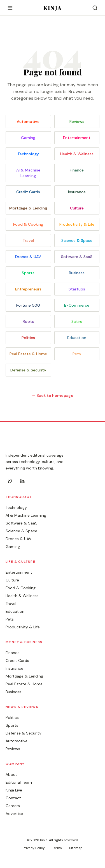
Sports (28, 273)
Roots (28, 321)
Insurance (77, 192)
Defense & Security (28, 370)
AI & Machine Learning (28, 173)
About (11, 774)
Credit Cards (28, 192)
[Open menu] (10, 8)
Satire (77, 321)
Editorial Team (19, 782)
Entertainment (77, 138)
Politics (28, 338)
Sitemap (76, 848)
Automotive (28, 121)
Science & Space (77, 240)
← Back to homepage (53, 395)
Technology (28, 154)
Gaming (28, 138)
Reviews (77, 121)
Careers (13, 806)
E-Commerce (77, 305)
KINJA (53, 8)
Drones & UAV (28, 257)
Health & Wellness (77, 154)
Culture (77, 208)
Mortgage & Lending (28, 208)
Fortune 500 (28, 305)
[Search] (95, 8)
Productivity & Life (77, 224)
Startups (77, 289)
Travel (28, 240)
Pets (77, 354)
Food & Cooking (28, 224)
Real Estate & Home (28, 354)
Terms (57, 848)
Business (77, 273)
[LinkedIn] (22, 481)
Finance (77, 170)
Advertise (14, 814)
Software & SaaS (77, 257)
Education (77, 338)
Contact (13, 798)
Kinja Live (14, 790)
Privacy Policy (34, 848)
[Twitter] (10, 481)
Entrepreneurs (28, 289)
